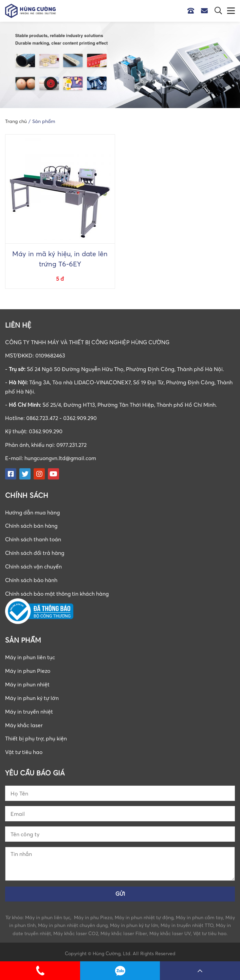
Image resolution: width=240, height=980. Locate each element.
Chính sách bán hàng (32, 525)
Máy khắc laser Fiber (124, 931)
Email (206, 11)
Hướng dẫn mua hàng (33, 512)
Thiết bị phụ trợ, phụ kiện (36, 735)
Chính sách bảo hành (32, 579)
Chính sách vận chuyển (34, 565)
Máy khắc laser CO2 (76, 931)
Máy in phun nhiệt (27, 682)
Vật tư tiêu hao (24, 749)
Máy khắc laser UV (170, 931)
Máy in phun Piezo (28, 669)
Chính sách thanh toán (33, 539)
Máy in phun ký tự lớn (32, 696)
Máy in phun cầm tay (199, 914)
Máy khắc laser (24, 722)
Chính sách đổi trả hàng (35, 552)
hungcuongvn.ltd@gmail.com (61, 458)
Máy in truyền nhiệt (29, 709)
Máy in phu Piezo (93, 914)
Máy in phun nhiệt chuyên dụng (73, 922)
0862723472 (120, 971)
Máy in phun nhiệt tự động (144, 914)
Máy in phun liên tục (30, 655)
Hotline (192, 11)
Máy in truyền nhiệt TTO (187, 922)
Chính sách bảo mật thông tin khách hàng (58, 592)
